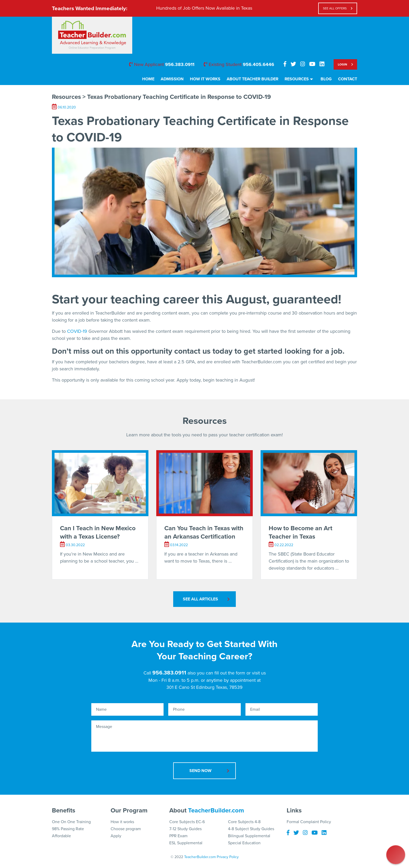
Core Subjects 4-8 (244, 822)
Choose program (126, 829)
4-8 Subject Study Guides (251, 829)
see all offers (335, 8)
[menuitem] (148, 81)
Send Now (200, 771)
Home (148, 79)
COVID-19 (77, 331)
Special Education (244, 843)
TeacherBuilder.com (216, 810)
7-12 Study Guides (185, 829)
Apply (116, 836)
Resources (297, 79)
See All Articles (200, 599)
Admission (172, 79)
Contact (348, 79)
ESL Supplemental (186, 843)
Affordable (61, 836)
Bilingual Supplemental (249, 836)
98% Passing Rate (68, 829)
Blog (326, 79)
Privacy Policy (228, 857)
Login (342, 64)
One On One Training (71, 822)
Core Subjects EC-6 (187, 822)
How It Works (205, 79)
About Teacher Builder (252, 79)
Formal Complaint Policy (309, 822)
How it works (122, 822)
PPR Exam (178, 836)
